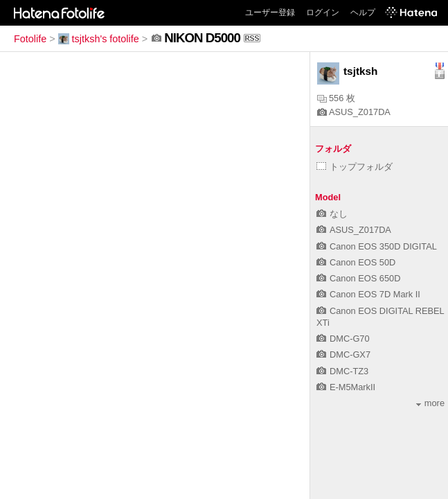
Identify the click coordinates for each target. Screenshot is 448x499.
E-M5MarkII (346, 387)
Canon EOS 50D (356, 262)
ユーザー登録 (270, 12)
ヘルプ (363, 12)
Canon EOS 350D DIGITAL (377, 246)
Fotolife (30, 39)
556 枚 (336, 98)
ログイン (323, 12)
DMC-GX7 (343, 354)
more (430, 403)
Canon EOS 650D (358, 278)
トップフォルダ (355, 167)
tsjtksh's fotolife (99, 39)
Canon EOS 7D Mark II (368, 294)
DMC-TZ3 (342, 371)
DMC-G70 (343, 339)
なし (332, 214)
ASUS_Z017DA (354, 112)
